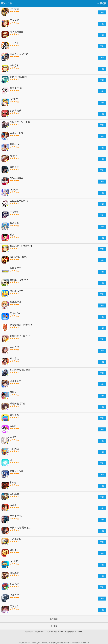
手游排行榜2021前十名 (74, 632)
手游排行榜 (7, 3)
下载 (102, 12)
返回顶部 (54, 619)
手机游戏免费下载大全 (54, 632)
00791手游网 (100, 3)
